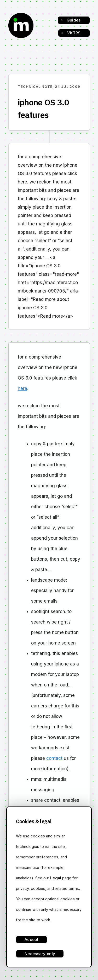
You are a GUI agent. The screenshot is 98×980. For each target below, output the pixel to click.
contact (54, 758)
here (22, 388)
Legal (56, 878)
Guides (74, 20)
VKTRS (74, 33)
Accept (31, 940)
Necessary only (40, 954)
